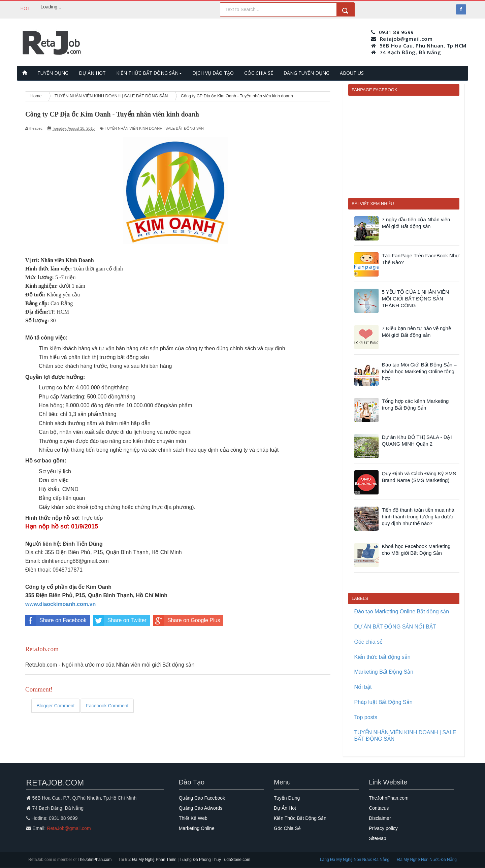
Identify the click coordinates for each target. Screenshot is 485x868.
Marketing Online (197, 828)
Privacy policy (383, 828)
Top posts (366, 717)
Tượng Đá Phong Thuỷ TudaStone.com (215, 860)
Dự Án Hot (285, 808)
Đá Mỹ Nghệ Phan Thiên (155, 860)
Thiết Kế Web (193, 818)
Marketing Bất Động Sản (384, 672)
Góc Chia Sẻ (287, 828)
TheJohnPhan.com (389, 798)
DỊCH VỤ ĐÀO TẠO (213, 73)
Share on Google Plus (187, 620)
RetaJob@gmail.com (69, 828)
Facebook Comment (107, 706)
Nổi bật (363, 687)
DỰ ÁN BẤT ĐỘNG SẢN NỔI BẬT (395, 627)
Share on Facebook (56, 620)
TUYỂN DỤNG (53, 73)
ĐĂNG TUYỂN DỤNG (306, 73)
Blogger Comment (56, 706)
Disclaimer (380, 818)
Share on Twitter (120, 620)
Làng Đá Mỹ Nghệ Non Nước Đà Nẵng (355, 860)
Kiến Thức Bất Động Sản (300, 818)
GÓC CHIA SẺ (259, 73)
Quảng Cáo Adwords (201, 808)
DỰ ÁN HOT (92, 73)
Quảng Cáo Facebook (202, 798)
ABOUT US (352, 73)
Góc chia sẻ (369, 642)
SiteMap (377, 838)
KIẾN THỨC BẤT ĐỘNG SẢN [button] (149, 73)
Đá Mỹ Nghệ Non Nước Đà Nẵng (427, 860)
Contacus (379, 808)
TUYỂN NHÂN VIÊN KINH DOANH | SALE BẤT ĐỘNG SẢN (154, 128)
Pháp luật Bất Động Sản (383, 702)
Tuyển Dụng (287, 798)
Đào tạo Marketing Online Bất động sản (402, 612)
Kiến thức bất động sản (382, 657)
